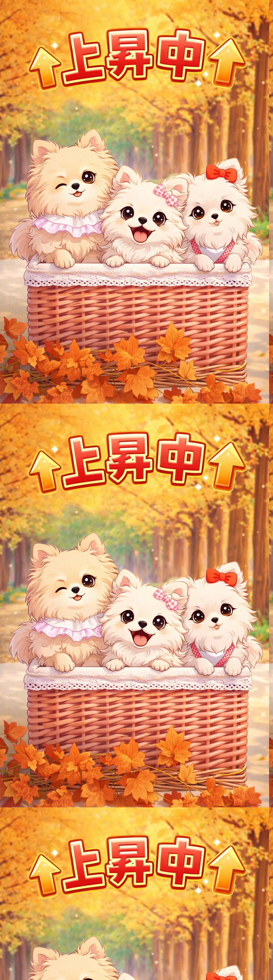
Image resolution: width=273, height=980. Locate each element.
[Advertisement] (137, 128)
